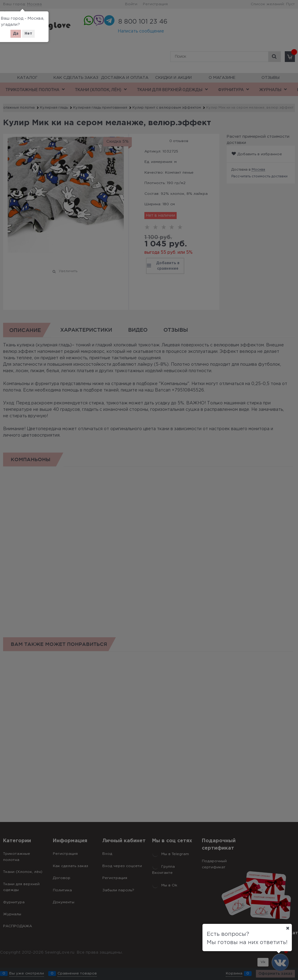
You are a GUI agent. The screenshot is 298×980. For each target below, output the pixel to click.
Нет (28, 34)
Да (16, 34)
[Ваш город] (288, 928)
